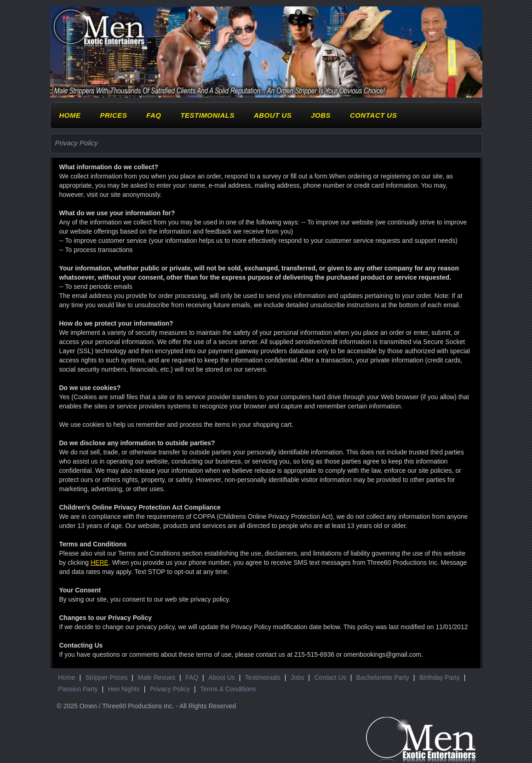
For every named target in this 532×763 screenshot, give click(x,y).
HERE (100, 562)
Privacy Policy (170, 689)
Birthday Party (440, 677)
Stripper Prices (107, 677)
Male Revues (157, 677)
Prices (113, 115)
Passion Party (78, 689)
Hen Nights (124, 689)
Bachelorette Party (383, 677)
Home (70, 115)
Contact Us (373, 115)
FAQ (154, 115)
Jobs (321, 115)
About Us (273, 115)
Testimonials (207, 115)
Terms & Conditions (228, 689)
